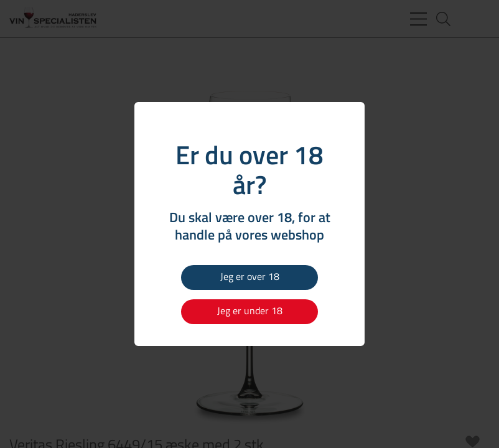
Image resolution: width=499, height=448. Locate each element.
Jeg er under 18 (250, 310)
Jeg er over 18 (250, 276)
